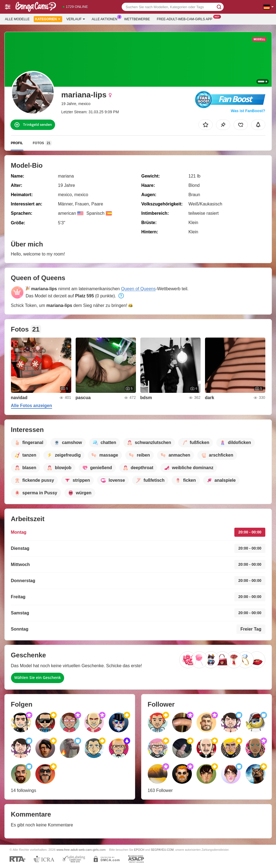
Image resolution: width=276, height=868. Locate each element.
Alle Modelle (17, 19)
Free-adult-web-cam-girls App (186, 19)
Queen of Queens (138, 289)
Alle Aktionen (106, 19)
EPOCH (139, 850)
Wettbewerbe (137, 19)
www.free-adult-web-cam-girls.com (81, 850)
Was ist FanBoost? (248, 111)
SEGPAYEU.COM (162, 850)
